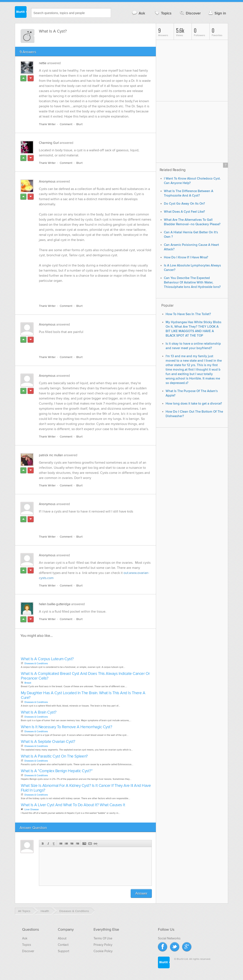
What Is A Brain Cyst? (39, 712)
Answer (141, 893)
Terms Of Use (103, 938)
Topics (163, 13)
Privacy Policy (103, 945)
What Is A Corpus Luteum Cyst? (47, 659)
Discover (190, 13)
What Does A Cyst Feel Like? (184, 212)
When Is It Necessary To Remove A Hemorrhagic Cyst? (66, 727)
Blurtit (21, 13)
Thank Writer (47, 124)
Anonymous (47, 181)
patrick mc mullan (51, 455)
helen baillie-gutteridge (55, 604)
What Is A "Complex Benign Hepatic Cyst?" (57, 771)
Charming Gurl (49, 143)
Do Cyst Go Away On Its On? (184, 204)
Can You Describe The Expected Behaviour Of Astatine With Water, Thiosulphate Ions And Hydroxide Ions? (192, 283)
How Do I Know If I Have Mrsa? (186, 257)
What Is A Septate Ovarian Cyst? (48, 742)
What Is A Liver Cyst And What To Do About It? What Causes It (73, 805)
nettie (43, 63)
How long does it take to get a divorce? (194, 404)
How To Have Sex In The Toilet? (188, 314)
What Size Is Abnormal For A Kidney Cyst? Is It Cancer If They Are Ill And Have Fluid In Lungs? (86, 788)
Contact (63, 945)
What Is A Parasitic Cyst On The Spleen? (54, 756)
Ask (138, 13)
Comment (66, 124)
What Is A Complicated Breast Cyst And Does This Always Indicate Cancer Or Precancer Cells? (85, 676)
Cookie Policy (103, 951)
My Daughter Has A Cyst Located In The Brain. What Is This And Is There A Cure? (83, 695)
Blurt (79, 124)
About (62, 938)
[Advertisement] (88, 291)
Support (63, 951)
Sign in (217, 13)
